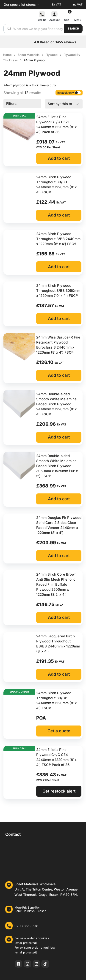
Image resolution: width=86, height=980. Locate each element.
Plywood (51, 55)
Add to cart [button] (59, 158)
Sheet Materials (29, 55)
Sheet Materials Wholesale (35, 884)
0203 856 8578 (26, 926)
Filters (11, 104)
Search (73, 28)
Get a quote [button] (59, 731)
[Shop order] (64, 104)
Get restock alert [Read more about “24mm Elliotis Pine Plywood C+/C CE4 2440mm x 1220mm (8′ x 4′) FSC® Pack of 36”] (59, 791)
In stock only (69, 93)
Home (7, 55)
